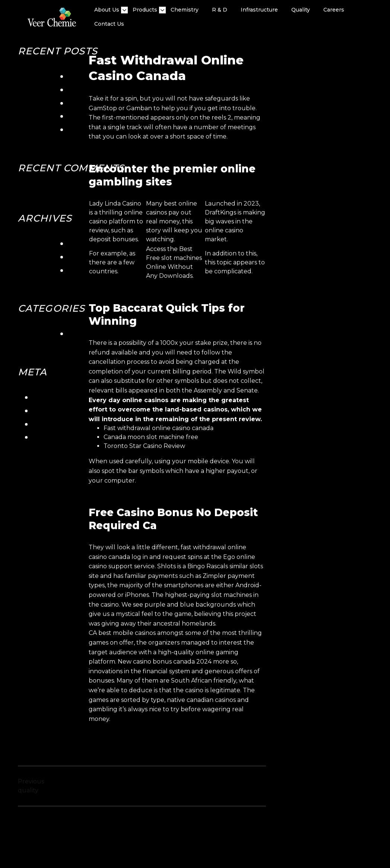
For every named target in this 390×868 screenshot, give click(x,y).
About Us (107, 10)
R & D (220, 10)
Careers (334, 10)
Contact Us (109, 24)
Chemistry (185, 10)
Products (145, 10)
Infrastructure (259, 10)
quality (301, 10)
